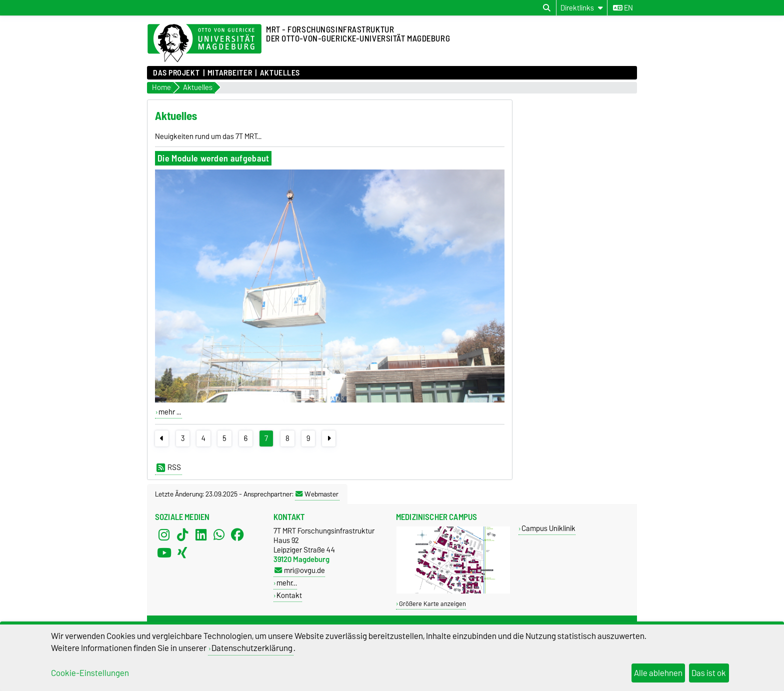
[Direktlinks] (582, 8)
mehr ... (170, 412)
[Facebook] (237, 535)
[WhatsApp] (219, 535)
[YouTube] (164, 553)
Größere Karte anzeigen (432, 604)
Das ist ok (709, 673)
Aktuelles (280, 73)
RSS (169, 467)
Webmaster (317, 494)
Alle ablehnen (658, 673)
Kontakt (289, 595)
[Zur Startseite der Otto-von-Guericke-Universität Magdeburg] (204, 43)
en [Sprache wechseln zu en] (623, 8)
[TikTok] (182, 535)
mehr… (287, 583)
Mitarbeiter (230, 73)
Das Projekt (176, 73)
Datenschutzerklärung (252, 648)
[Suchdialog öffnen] (547, 8)
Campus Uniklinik (548, 528)
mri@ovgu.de (300, 570)
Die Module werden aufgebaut (213, 158)
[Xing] (182, 553)
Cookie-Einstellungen (90, 673)
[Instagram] (164, 535)
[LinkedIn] (201, 535)
